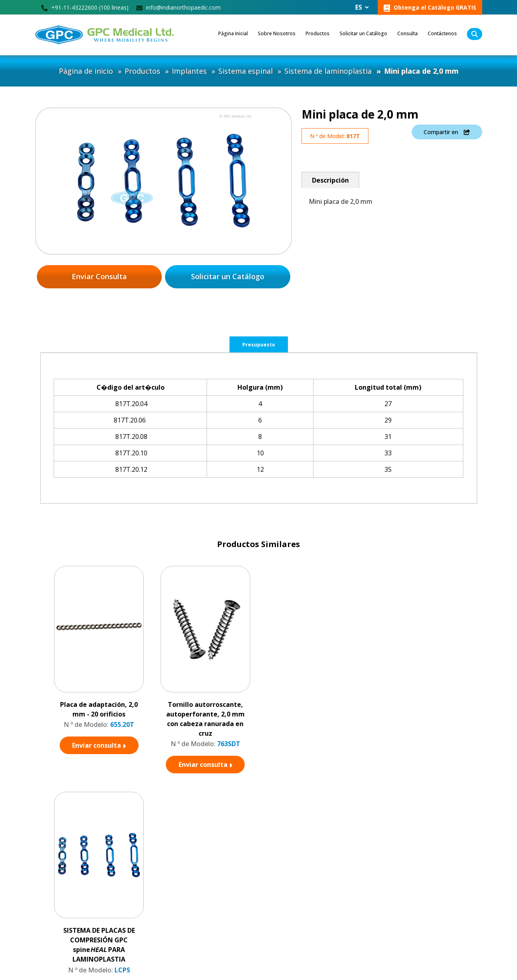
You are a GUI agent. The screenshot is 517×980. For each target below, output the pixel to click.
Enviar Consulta (99, 277)
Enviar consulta (99, 746)
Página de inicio (86, 71)
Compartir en (447, 133)
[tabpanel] (258, 428)
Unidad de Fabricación (223, 916)
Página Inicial (233, 33)
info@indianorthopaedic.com (178, 7)
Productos (318, 33)
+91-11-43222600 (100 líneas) (81, 924)
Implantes (189, 71)
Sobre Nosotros (277, 33)
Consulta (407, 33)
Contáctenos (442, 33)
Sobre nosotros (216, 893)
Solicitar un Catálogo (363, 33)
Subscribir (461, 924)
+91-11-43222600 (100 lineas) (85, 7)
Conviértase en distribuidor (229, 881)
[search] (475, 34)
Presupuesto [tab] (259, 345)
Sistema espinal (245, 71)
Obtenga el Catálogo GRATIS (430, 8)
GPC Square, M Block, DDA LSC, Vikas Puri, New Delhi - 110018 (93, 908)
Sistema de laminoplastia (328, 71)
